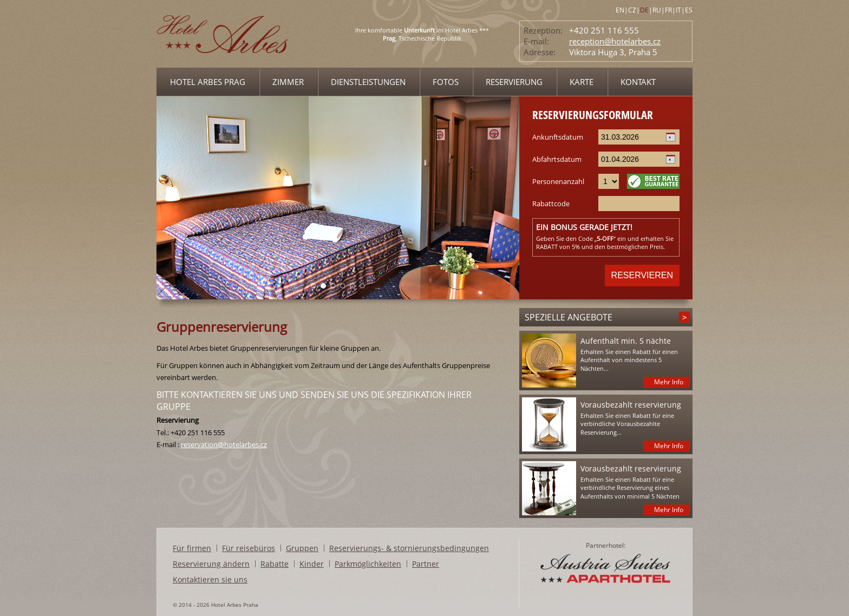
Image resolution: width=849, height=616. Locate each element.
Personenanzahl (558, 181)
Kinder (312, 564)
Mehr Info (669, 382)
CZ (632, 10)
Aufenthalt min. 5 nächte (626, 341)
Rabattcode (551, 204)
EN (620, 10)
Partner (426, 564)
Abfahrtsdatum (557, 159)
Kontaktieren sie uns (210, 579)
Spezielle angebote (569, 317)
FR (668, 10)
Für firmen (192, 548)
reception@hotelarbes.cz (615, 41)
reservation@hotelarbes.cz (224, 444)
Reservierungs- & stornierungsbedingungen (409, 548)
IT (678, 10)
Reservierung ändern (211, 564)
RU (657, 10)
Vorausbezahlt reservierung (631, 405)
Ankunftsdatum (558, 137)
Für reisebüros (249, 548)
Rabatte (275, 564)
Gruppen (302, 548)
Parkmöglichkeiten (368, 564)
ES (689, 10)
